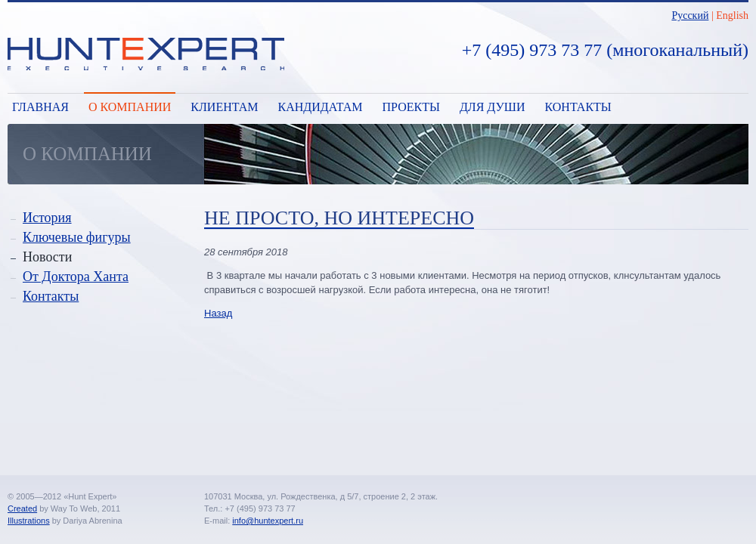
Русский (690, 15)
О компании (130, 107)
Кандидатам (320, 107)
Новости (47, 257)
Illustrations (29, 521)
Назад (218, 313)
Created (22, 508)
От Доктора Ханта (76, 277)
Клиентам (224, 107)
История (47, 218)
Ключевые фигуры (77, 237)
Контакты (578, 107)
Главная (40, 107)
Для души (493, 107)
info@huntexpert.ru (268, 521)
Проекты (411, 107)
